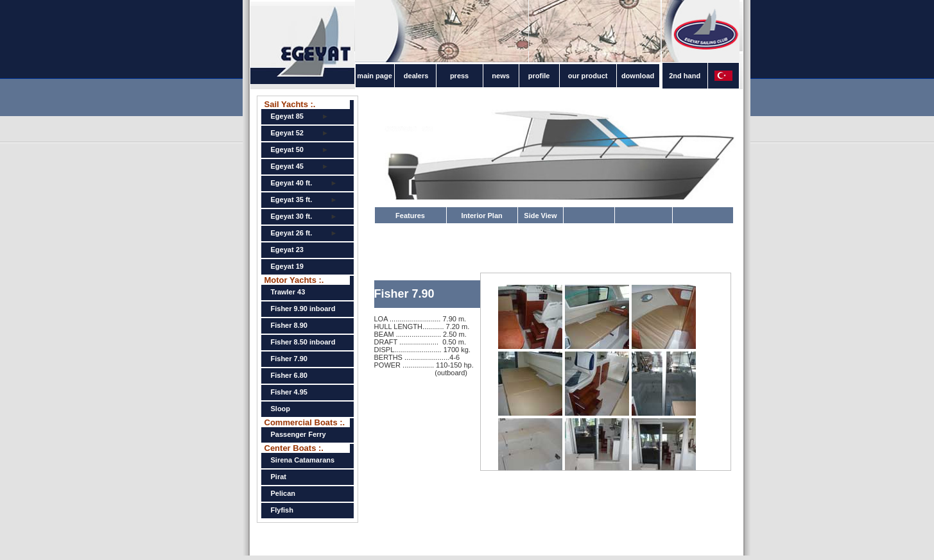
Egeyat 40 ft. (292, 183)
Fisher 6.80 (289, 375)
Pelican (283, 493)
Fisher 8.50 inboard (303, 342)
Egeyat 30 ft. (292, 216)
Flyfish (282, 510)
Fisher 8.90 (289, 325)
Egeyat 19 (287, 266)
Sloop (281, 409)
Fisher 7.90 (289, 359)
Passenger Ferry (298, 434)
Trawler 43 (288, 292)
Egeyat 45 (287, 166)
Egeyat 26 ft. (292, 233)
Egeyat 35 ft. (292, 199)
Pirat (279, 477)
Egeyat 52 (287, 133)
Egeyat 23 (287, 250)
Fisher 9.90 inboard (303, 309)
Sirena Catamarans (303, 460)
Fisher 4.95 (289, 392)
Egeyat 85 (287, 116)
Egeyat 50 (287, 149)
